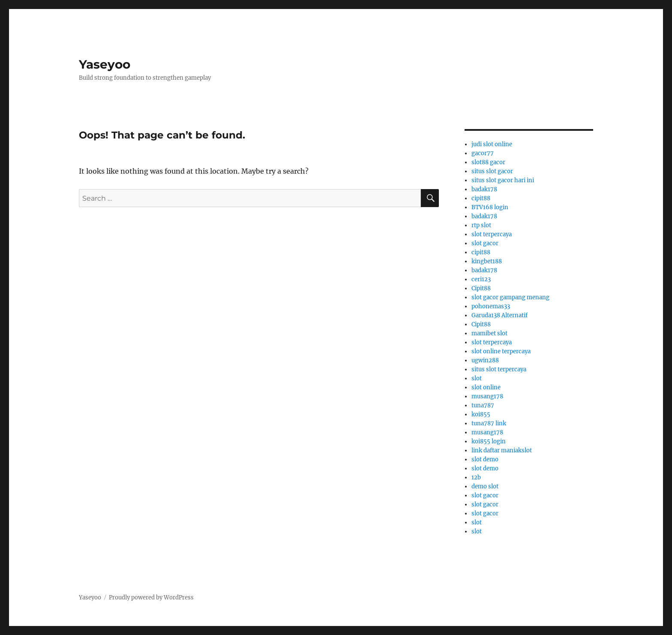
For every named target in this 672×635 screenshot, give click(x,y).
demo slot (485, 486)
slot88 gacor (488, 162)
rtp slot (481, 225)
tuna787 (483, 405)
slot (477, 378)
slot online (486, 387)
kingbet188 (487, 261)
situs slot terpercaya (499, 369)
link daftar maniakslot (502, 450)
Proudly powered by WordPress (151, 597)
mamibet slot (489, 333)
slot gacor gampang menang (510, 297)
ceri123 (481, 279)
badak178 (484, 189)
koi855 (481, 414)
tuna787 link (489, 423)
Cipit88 (481, 288)
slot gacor (485, 243)
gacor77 (483, 153)
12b (476, 477)
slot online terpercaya (501, 351)
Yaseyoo (105, 64)
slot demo (485, 459)
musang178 (487, 396)
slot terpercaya (492, 234)
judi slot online (492, 144)
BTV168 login (490, 207)
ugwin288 (485, 360)
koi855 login (489, 441)
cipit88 (481, 198)
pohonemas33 (491, 306)
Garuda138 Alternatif (499, 315)
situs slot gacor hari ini (503, 180)
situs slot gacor (492, 171)
